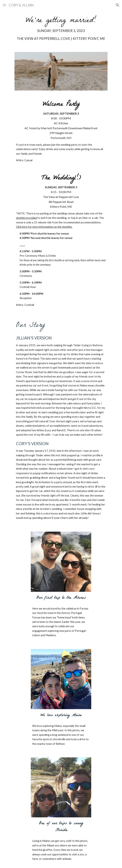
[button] (4, 5)
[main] (61, 29)
